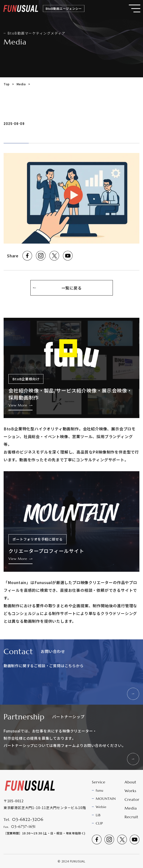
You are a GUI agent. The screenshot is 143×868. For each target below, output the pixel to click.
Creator (132, 799)
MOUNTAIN (106, 799)
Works (130, 791)
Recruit (131, 817)
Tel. (24, 820)
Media (21, 84)
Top (7, 84)
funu (100, 790)
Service (99, 782)
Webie (101, 807)
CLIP (99, 823)
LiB (98, 815)
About (130, 782)
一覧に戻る (72, 288)
